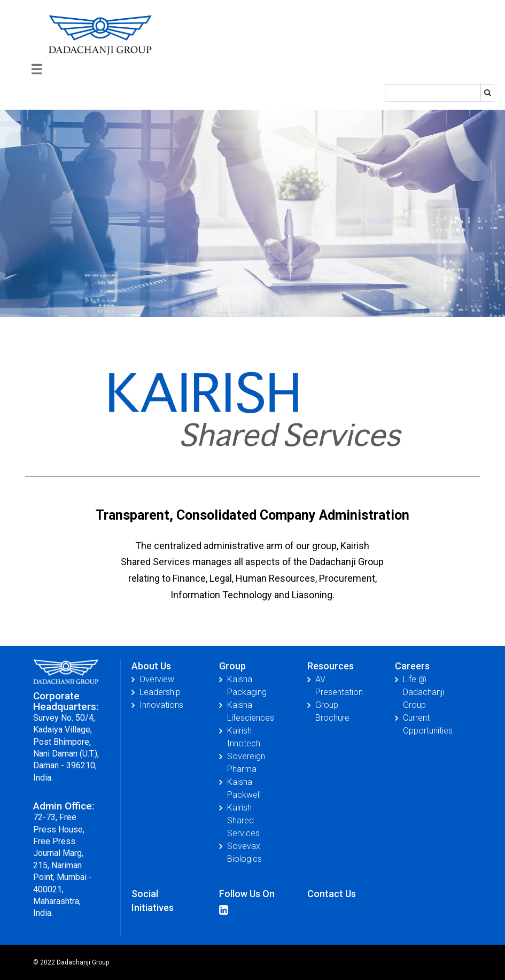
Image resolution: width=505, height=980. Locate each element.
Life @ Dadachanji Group (424, 692)
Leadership (160, 692)
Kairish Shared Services (243, 820)
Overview (157, 679)
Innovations (161, 705)
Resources (331, 666)
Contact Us (332, 894)
